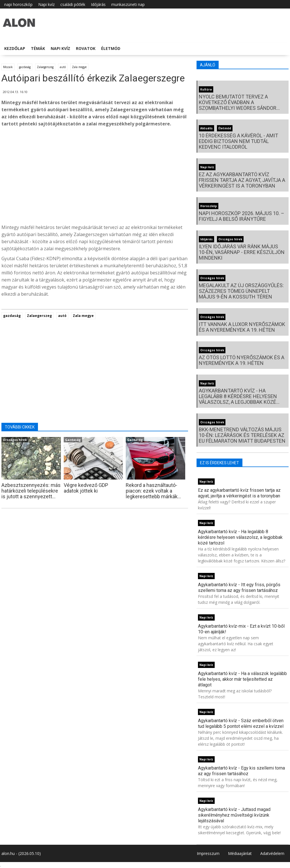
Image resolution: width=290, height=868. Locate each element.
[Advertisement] (95, 177)
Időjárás (98, 4)
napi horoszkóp (18, 4)
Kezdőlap (15, 48)
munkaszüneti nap (128, 4)
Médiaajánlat (240, 853)
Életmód (111, 48)
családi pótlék (73, 4)
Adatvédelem (272, 853)
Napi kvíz (46, 4)
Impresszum (208, 853)
